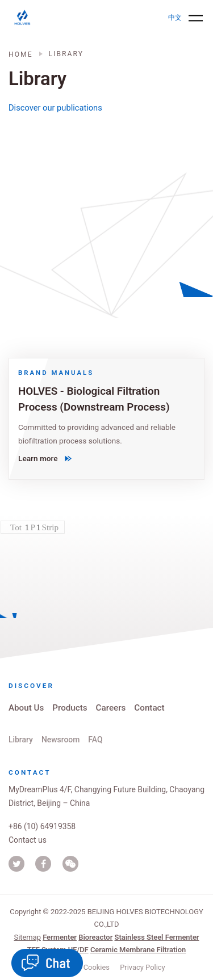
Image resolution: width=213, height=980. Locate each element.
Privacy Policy (142, 967)
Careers (111, 708)
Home (21, 54)
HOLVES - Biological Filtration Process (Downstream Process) (94, 399)
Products (70, 708)
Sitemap (27, 937)
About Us (26, 708)
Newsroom (60, 740)
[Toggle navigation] (196, 18)
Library (21, 740)
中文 (175, 18)
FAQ (95, 740)
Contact (149, 708)
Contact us (28, 840)
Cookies (97, 967)
